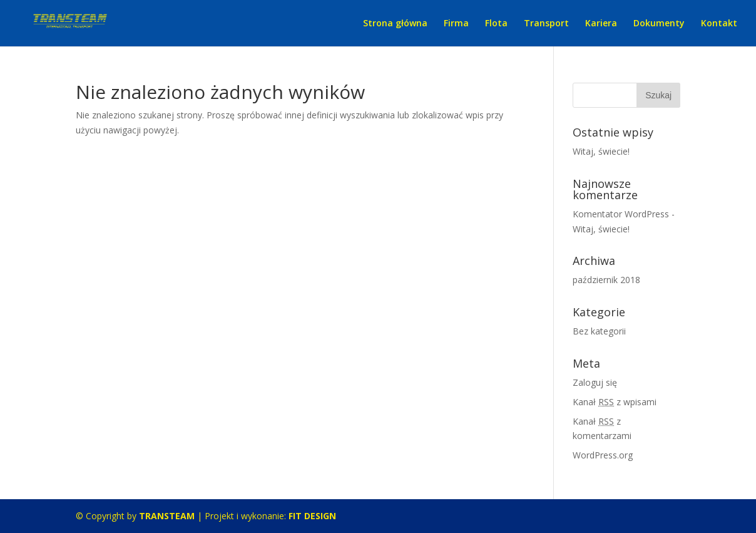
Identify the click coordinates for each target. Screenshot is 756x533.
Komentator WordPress (621, 214)
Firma (456, 24)
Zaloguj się (595, 382)
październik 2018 (606, 280)
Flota (496, 24)
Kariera (601, 24)
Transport (546, 24)
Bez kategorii (599, 331)
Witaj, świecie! (601, 151)
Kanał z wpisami (615, 402)
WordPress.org (603, 455)
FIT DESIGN (312, 516)
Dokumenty (659, 24)
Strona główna (395, 24)
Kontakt (719, 24)
